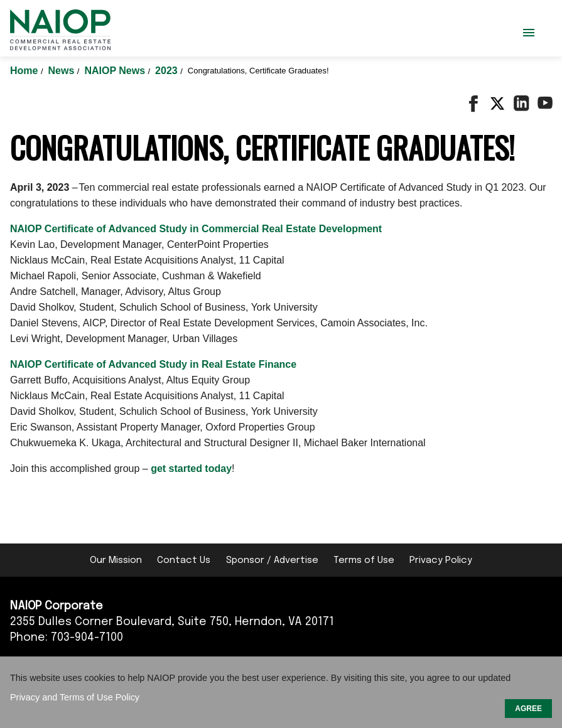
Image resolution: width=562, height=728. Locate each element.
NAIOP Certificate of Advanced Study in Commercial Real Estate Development (196, 229)
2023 (168, 71)
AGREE (528, 709)
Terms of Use (364, 560)
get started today (191, 468)
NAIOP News (116, 71)
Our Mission (116, 560)
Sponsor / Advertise (272, 560)
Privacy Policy (441, 560)
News (63, 71)
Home (25, 71)
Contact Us (184, 560)
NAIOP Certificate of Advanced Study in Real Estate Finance (153, 364)
